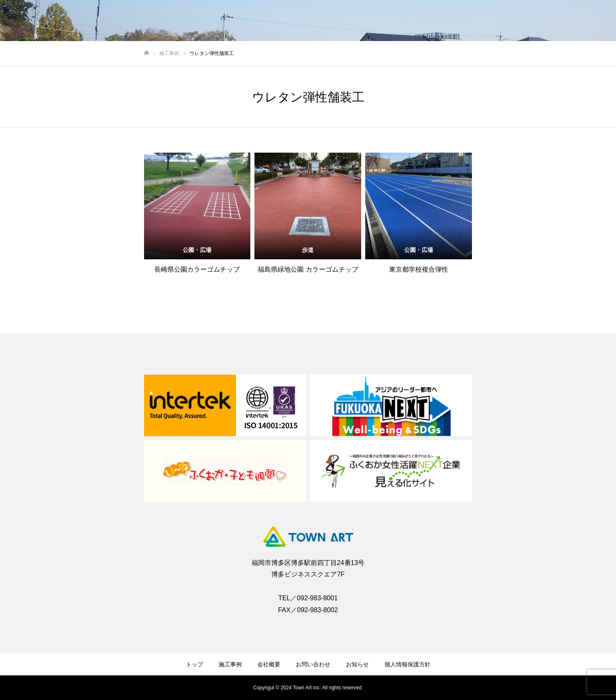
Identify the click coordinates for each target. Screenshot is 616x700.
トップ (195, 664)
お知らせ (357, 664)
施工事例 (230, 664)
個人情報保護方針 (408, 664)
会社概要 (269, 664)
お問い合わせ (313, 664)
